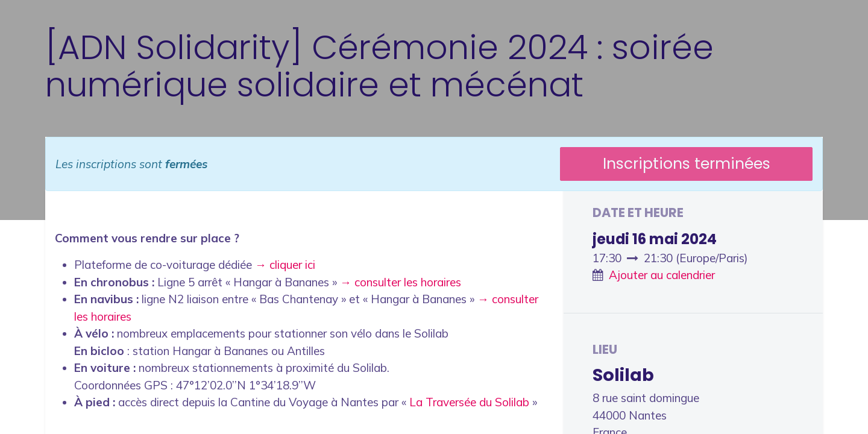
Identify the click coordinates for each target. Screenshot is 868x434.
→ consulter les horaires (401, 282)
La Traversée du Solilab (469, 402)
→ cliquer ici (285, 265)
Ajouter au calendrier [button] (662, 275)
